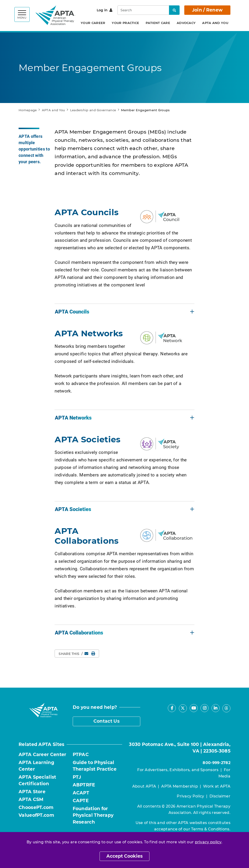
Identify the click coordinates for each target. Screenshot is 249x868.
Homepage (28, 110)
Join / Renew (207, 10)
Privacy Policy (190, 796)
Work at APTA (217, 786)
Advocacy (186, 23)
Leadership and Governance (93, 110)
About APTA (144, 786)
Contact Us (106, 721)
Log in (105, 10)
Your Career (93, 23)
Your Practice (125, 23)
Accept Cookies (124, 856)
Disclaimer (220, 796)
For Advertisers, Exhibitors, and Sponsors (178, 770)
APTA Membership (180, 786)
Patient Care (158, 23)
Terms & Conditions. (211, 829)
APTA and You (215, 23)
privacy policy (208, 842)
